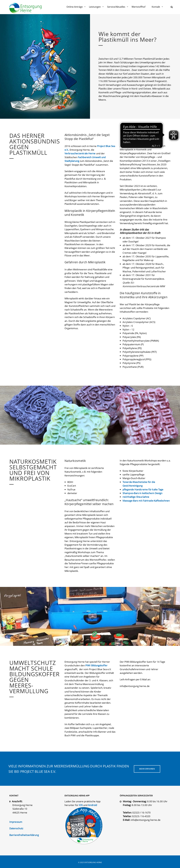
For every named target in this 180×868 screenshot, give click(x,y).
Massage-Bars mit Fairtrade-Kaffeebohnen (146, 501)
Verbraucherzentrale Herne (80, 153)
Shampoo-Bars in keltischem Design (142, 493)
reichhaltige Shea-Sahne (136, 497)
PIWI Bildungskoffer (96, 665)
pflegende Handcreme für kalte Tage (143, 489)
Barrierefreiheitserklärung (24, 835)
